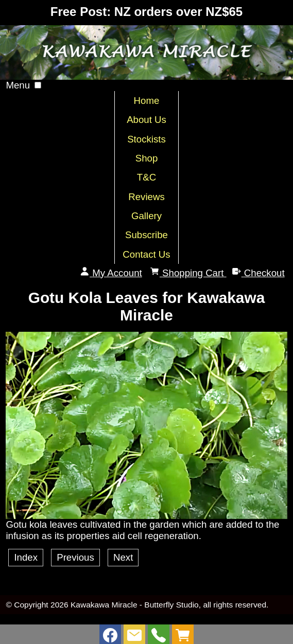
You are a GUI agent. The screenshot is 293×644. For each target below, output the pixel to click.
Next (123, 557)
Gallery (146, 216)
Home (147, 101)
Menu (18, 85)
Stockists (146, 139)
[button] (38, 85)
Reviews (146, 197)
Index (26, 557)
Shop (147, 158)
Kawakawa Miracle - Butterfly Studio (135, 605)
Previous (75, 557)
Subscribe (146, 235)
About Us (146, 120)
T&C (146, 177)
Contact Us (146, 254)
